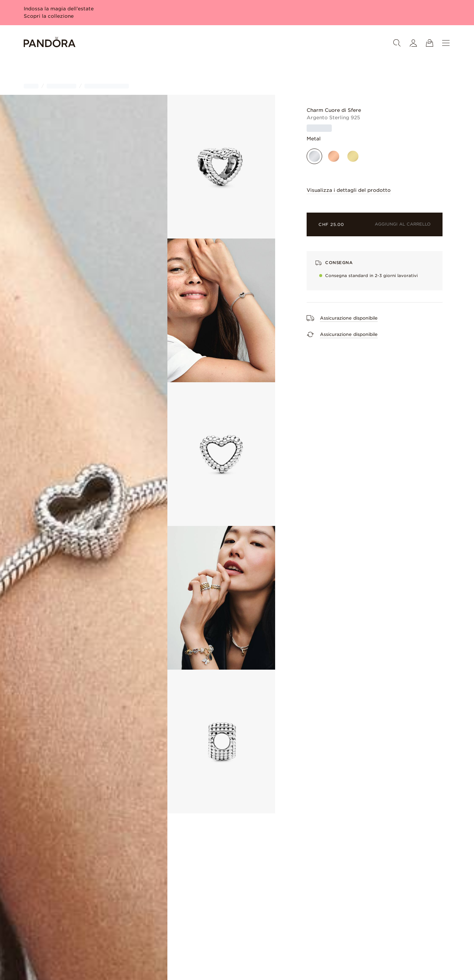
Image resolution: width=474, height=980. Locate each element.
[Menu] (446, 43)
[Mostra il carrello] (430, 43)
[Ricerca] (397, 43)
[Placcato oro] (353, 156)
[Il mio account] (413, 43)
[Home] (50, 43)
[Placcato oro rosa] (334, 156)
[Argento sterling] (314, 156)
